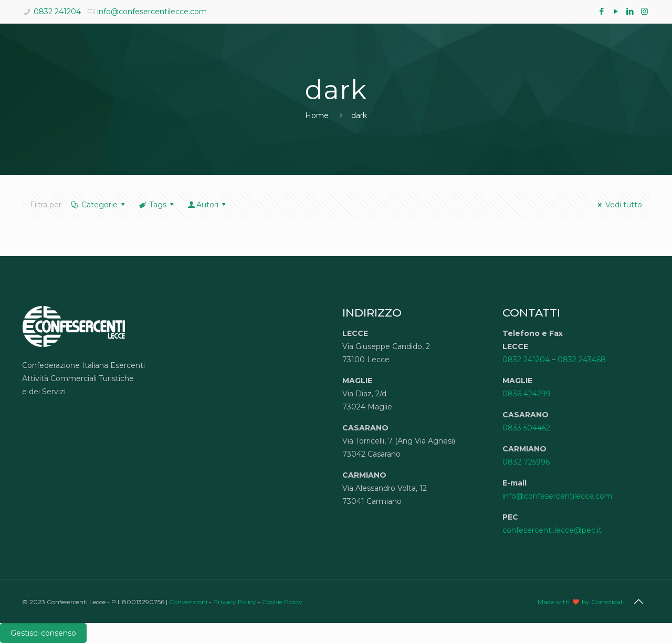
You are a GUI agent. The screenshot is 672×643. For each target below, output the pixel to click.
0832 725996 (526, 462)
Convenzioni (188, 602)
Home (317, 115)
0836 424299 (527, 394)
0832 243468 (582, 360)
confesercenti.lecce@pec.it (552, 530)
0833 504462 (526, 428)
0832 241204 (57, 12)
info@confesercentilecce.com (152, 12)
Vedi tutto (618, 205)
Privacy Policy (235, 602)
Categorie (98, 205)
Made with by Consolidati (581, 602)
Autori (208, 205)
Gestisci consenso (43, 633)
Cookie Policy (282, 602)
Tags (157, 205)
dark (359, 115)
